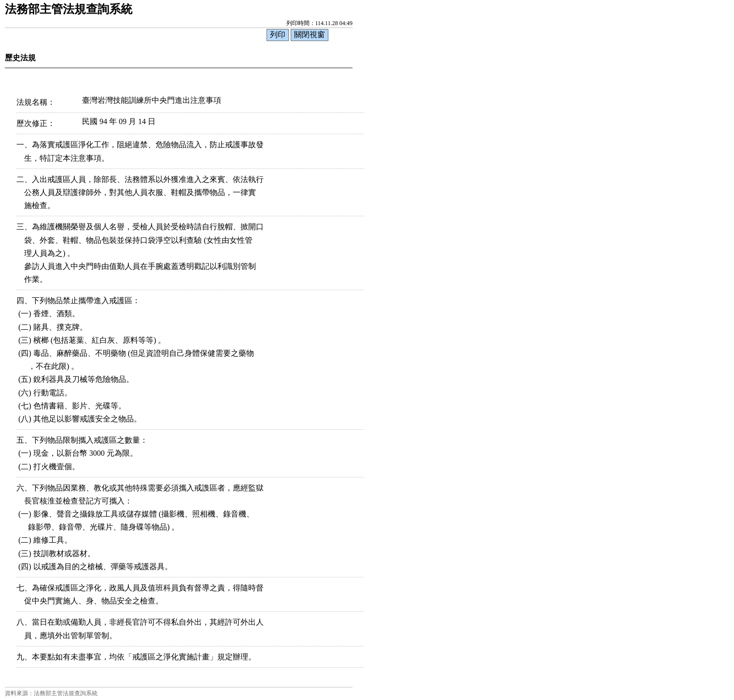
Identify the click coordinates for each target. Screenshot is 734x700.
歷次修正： (36, 123)
